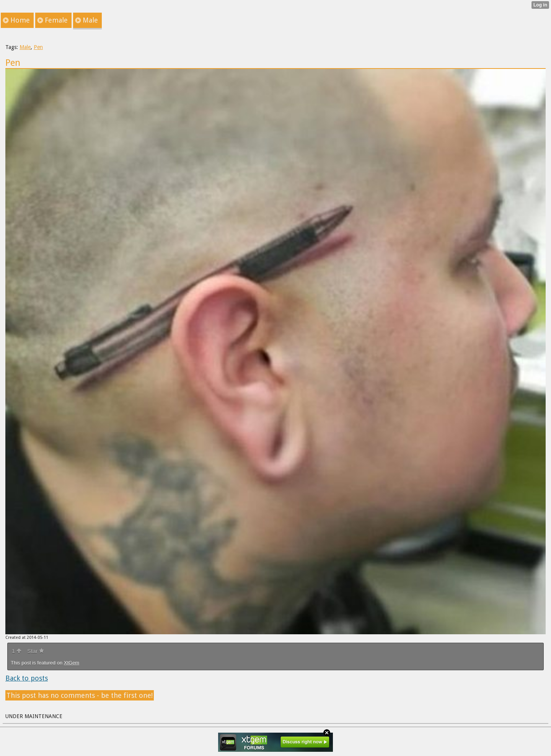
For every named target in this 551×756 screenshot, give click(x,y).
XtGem (72, 663)
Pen (38, 47)
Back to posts (27, 678)
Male (25, 47)
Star (36, 651)
